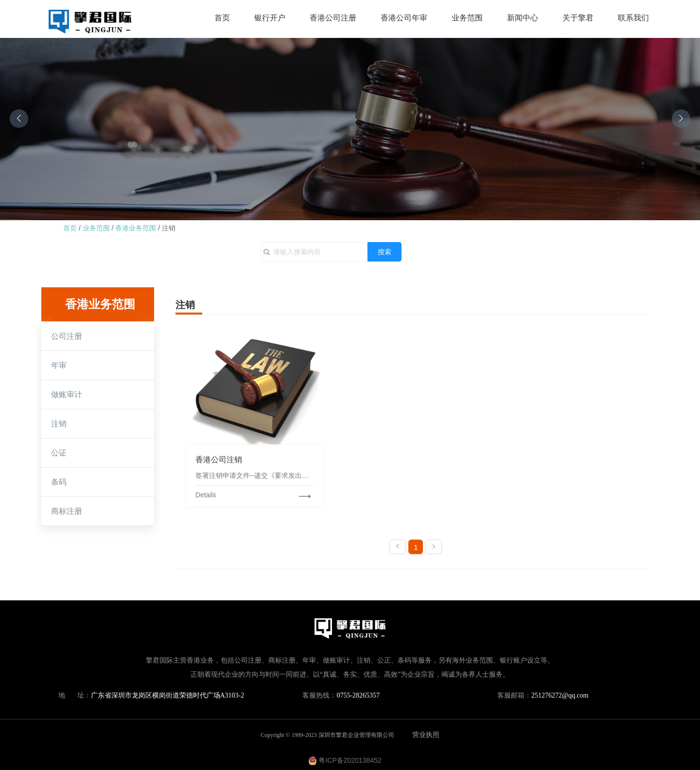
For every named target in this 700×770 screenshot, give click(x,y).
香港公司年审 (404, 18)
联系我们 (633, 18)
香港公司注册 (333, 18)
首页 (222, 18)
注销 (169, 228)
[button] (19, 119)
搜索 (385, 252)
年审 (59, 365)
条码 (59, 482)
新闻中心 (523, 18)
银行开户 (270, 18)
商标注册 (67, 511)
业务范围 (467, 18)
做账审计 (67, 394)
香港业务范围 (136, 228)
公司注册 (67, 336)
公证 (59, 453)
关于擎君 (578, 18)
